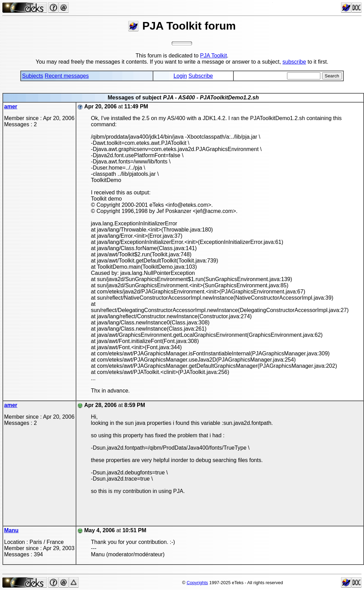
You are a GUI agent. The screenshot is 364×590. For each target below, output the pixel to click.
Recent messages (67, 76)
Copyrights (197, 583)
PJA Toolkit (213, 56)
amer (11, 106)
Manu (11, 530)
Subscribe (201, 76)
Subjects (32, 76)
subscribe (294, 62)
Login (180, 76)
